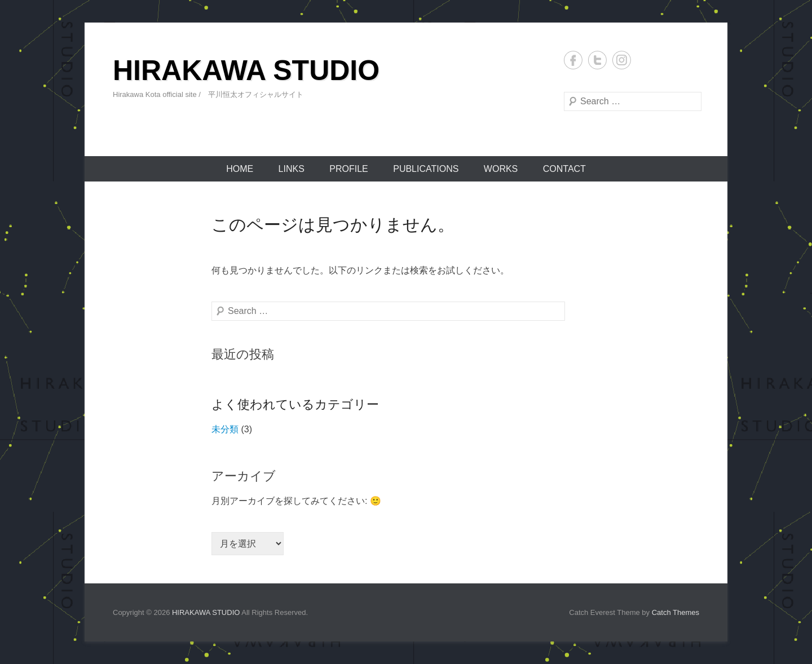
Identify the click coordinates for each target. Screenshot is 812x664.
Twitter (597, 60)
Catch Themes (676, 612)
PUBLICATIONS (426, 169)
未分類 (225, 429)
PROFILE (348, 169)
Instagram (622, 60)
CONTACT (564, 169)
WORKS (501, 169)
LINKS (292, 169)
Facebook (573, 60)
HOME (240, 169)
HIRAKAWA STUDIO (246, 70)
